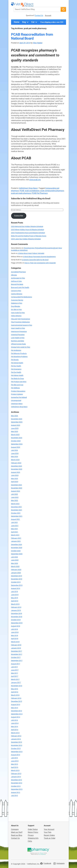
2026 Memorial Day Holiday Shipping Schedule (27, 227)
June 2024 (15, 454)
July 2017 (14, 667)
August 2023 (16, 472)
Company (15, 829)
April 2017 (15, 676)
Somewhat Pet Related (19, 397)
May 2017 (15, 673)
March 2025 (15, 435)
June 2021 (15, 526)
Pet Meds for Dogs (17, 379)
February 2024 (16, 463)
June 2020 (15, 560)
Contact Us (39, 15)
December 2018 (16, 614)
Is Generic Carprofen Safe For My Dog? (35, 260)
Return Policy (33, 832)
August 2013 (16, 755)
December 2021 (16, 507)
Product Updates (17, 394)
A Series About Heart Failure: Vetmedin (31, 253)
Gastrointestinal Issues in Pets (22, 325)
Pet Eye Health (16, 372)
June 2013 (15, 761)
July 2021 (14, 523)
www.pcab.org (35, 180)
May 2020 (15, 563)
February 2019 (16, 607)
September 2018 (17, 623)
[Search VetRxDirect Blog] (37, 9)
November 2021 (17, 510)
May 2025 (15, 432)
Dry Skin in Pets (16, 310)
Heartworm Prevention (19, 332)
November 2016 (17, 686)
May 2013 (15, 764)
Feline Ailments (16, 316)
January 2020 (16, 573)
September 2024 (17, 444)
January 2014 (16, 739)
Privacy (31, 835)
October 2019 (16, 582)
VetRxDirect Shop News (28, 188)
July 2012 (14, 796)
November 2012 (17, 783)
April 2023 (15, 482)
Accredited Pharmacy (18, 272)
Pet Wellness (15, 388)
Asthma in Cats (16, 281)
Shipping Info (33, 838)
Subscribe (19, 216)
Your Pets (48, 832)
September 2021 (17, 516)
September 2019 (17, 585)
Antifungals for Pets (18, 278)
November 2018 (17, 617)
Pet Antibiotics (16, 350)
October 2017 (16, 657)
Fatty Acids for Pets (18, 313)
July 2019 (14, 592)
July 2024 (14, 450)
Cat (34, 22)
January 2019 (16, 610)
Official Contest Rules (18, 344)
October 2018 (16, 620)
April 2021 (15, 532)
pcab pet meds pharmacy (21, 193)
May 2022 (15, 501)
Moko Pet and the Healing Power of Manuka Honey (29, 236)
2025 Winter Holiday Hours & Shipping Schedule (27, 230)
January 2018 (16, 648)
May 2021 (15, 529)
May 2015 (15, 708)
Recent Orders (49, 835)
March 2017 (15, 679)
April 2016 (15, 692)
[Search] (63, 9)
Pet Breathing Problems (19, 357)
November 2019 (17, 579)
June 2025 (15, 428)
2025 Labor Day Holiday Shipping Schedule (26, 239)
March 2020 (15, 567)
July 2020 (14, 557)
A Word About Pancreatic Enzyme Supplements (39, 257)
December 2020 (16, 545)
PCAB (22, 191)
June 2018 (15, 632)
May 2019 (15, 598)
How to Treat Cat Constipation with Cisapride (40, 263)
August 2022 (16, 491)
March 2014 (15, 733)
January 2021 (16, 541)
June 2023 (15, 475)
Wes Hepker (38, 43)
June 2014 (15, 723)
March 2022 (15, 504)
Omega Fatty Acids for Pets (21, 347)
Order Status (33, 829)
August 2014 (16, 717)
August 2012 (16, 792)
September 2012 (17, 789)
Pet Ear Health (16, 366)
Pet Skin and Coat (17, 385)
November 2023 (17, 469)
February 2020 (16, 570)
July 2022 (14, 494)
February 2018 (16, 645)
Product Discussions (18, 391)
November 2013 (17, 745)
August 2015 (16, 705)
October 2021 (16, 513)
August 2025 (16, 425)
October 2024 (16, 441)
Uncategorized (16, 401)
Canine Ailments (17, 294)
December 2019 (16, 576)
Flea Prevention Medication (20, 322)
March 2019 (15, 604)
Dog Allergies (16, 306)
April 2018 (15, 639)
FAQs (30, 841)
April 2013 (15, 767)
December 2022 (16, 485)
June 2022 (15, 497)
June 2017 (15, 670)
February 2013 (16, 774)
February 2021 (16, 538)
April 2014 (15, 730)
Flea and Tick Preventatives (21, 319)
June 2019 (15, 595)
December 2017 (16, 651)
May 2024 (15, 457)
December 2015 (16, 701)
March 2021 (15, 535)
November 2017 (17, 654)
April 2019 (15, 601)
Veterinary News (17, 404)
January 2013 (16, 777)
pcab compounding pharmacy (52, 191)
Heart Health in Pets (18, 328)
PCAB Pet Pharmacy (40, 193)
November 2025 (17, 419)
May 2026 (15, 416)
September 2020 (17, 554)
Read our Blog (17, 835)
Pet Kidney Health (17, 375)
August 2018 (16, 626)
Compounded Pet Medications (22, 297)
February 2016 (16, 698)
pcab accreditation (32, 191)
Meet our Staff (17, 832)
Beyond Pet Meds (17, 284)
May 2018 (15, 636)
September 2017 (17, 661)
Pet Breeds (15, 360)
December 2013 (16, 742)
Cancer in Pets (16, 291)
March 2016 (15, 695)
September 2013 (17, 752)
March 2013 (15, 771)
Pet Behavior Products (19, 354)
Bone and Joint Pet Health (20, 288)
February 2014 (16, 736)
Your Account (49, 829)
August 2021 (16, 519)
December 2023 (16, 466)
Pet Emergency (16, 369)
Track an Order (50, 838)
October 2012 (16, 786)
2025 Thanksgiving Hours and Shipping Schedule (28, 233)
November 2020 (17, 548)
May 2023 (15, 479)
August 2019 (16, 588)
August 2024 (16, 447)
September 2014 (17, 714)
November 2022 (17, 488)
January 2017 (16, 683)
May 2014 (15, 727)
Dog (26, 22)
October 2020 (16, 551)
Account (48, 15)
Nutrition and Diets (18, 341)
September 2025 (17, 422)
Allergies (14, 275)
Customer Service (17, 300)
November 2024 (17, 438)
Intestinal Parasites (18, 335)
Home (17, 22)
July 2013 (14, 758)
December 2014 (16, 711)
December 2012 (16, 780)
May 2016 (15, 689)
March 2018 (15, 642)
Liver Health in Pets (18, 338)
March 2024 (15, 460)
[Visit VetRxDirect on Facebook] (46, 863)
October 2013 (16, 749)
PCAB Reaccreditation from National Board (32, 36)
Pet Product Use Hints (19, 382)
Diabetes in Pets (17, 303)
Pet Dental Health (17, 363)
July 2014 (14, 720)
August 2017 (16, 664)
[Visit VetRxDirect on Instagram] (59, 863)
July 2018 (14, 629)
